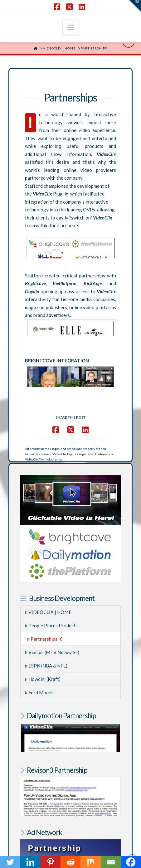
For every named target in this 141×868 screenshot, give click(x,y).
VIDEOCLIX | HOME (48, 612)
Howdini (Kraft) (43, 679)
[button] (71, 27)
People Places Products (51, 625)
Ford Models (40, 692)
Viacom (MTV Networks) (52, 652)
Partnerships (45, 639)
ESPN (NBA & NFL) (46, 666)
